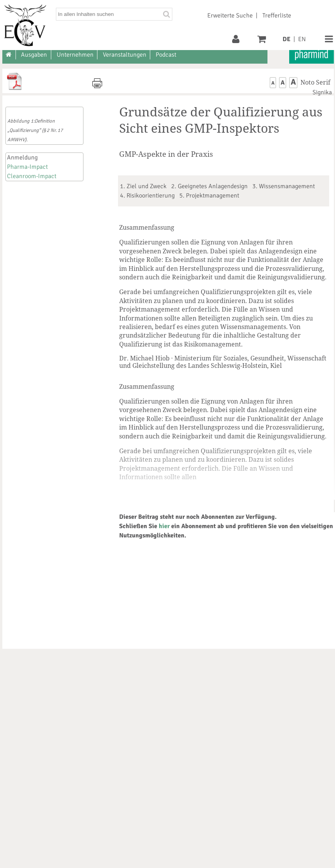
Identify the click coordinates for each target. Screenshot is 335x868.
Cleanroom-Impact (32, 176)
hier (164, 526)
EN (302, 39)
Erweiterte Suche (230, 16)
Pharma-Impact (27, 167)
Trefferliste (277, 16)
